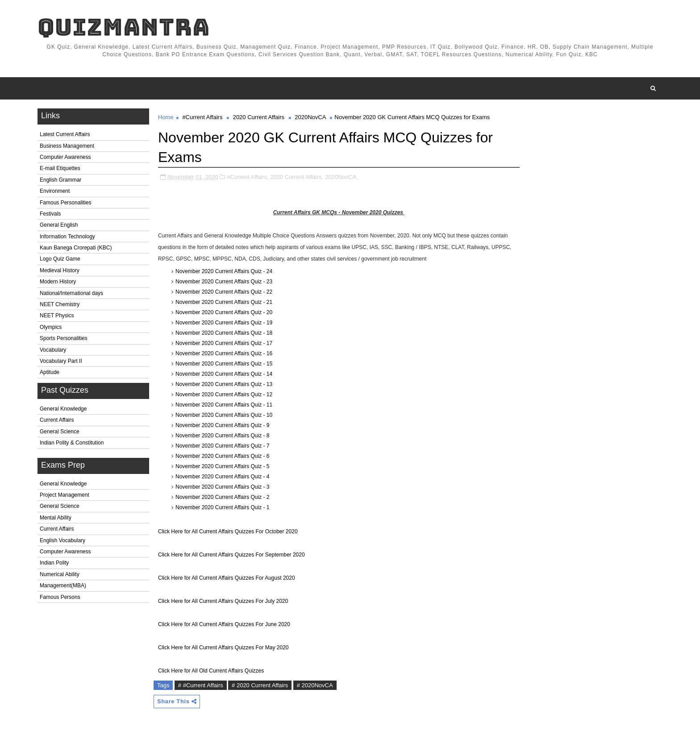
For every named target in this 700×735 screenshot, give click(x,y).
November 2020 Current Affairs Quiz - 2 (223, 497)
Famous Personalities (65, 203)
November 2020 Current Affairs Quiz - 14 (224, 374)
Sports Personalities (64, 338)
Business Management (67, 146)
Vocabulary (53, 350)
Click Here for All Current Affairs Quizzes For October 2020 (228, 532)
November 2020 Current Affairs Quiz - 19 (224, 323)
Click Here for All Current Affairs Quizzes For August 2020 (227, 578)
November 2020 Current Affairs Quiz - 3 (223, 487)
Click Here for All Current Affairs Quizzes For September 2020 (231, 555)
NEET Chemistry (60, 304)
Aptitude (50, 372)
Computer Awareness (65, 157)
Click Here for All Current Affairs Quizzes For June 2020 (224, 624)
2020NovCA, (342, 177)
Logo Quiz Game (60, 259)
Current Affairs (57, 420)
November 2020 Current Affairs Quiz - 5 (223, 466)
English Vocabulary (62, 540)
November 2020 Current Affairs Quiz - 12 (224, 394)
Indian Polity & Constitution (72, 443)
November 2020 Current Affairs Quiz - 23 (224, 282)
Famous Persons (60, 597)
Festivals (50, 214)
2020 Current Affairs (259, 117)
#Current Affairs (202, 117)
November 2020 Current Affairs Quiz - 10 (224, 415)
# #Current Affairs (201, 685)
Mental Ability (56, 518)
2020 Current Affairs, (297, 177)
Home (166, 117)
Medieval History (60, 270)
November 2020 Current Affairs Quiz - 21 (224, 302)
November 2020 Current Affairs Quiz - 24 (224, 271)
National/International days (71, 293)
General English (59, 225)
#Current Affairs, (248, 177)
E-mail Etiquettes (60, 168)
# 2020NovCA (315, 685)
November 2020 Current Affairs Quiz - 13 (224, 384)
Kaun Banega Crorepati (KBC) (76, 248)
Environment (55, 191)
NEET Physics (57, 316)
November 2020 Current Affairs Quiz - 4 (223, 477)
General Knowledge (63, 409)
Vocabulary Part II (61, 361)
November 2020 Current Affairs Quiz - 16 (224, 353)
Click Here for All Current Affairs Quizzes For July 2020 (223, 601)
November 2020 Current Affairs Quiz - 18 (224, 333)
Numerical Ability (60, 574)
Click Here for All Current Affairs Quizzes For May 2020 (223, 648)
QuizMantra (124, 27)
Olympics (51, 327)
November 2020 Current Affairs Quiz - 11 (224, 405)
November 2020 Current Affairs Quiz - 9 (223, 425)
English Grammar (60, 180)
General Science (60, 432)
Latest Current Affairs (65, 134)
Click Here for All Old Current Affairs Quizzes (211, 671)
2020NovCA (310, 117)
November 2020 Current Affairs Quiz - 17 (224, 343)
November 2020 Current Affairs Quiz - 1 (223, 507)
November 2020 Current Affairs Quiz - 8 (223, 436)
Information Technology (67, 237)
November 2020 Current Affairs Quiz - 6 (223, 456)
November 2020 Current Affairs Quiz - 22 (224, 292)
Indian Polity (54, 563)
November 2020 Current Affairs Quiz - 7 (223, 446)
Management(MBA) (63, 586)
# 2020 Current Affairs (260, 685)
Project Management (65, 495)
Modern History (58, 282)
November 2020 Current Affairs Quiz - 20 (224, 312)
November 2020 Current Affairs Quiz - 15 (224, 364)
